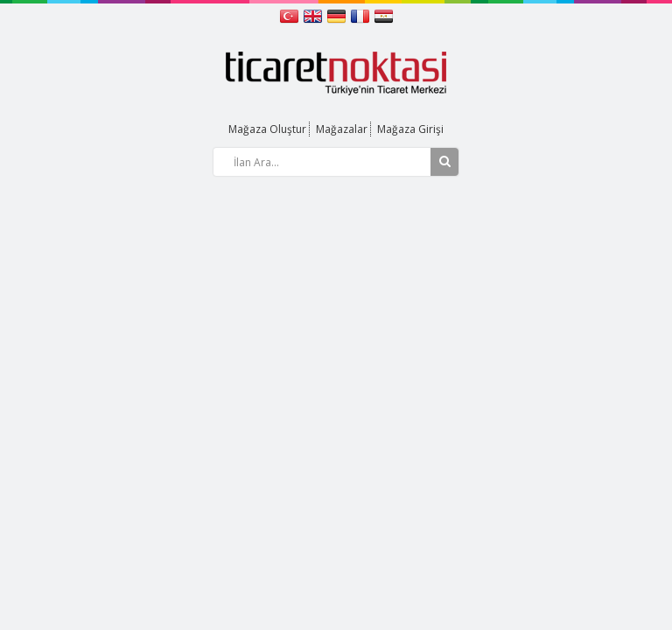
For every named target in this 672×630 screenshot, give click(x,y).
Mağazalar (342, 129)
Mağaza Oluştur (267, 129)
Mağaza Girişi (410, 129)
